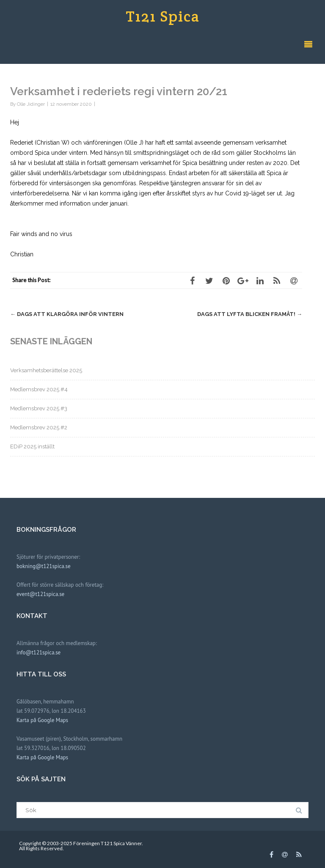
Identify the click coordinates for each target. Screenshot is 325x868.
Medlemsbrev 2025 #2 (39, 427)
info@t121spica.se (39, 652)
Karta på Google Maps (42, 720)
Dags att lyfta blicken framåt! (250, 314)
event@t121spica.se (40, 594)
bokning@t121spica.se (44, 566)
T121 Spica (163, 16)
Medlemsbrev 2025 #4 (39, 389)
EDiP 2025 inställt (32, 446)
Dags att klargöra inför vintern (67, 314)
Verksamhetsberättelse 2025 (46, 370)
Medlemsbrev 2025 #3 (39, 408)
